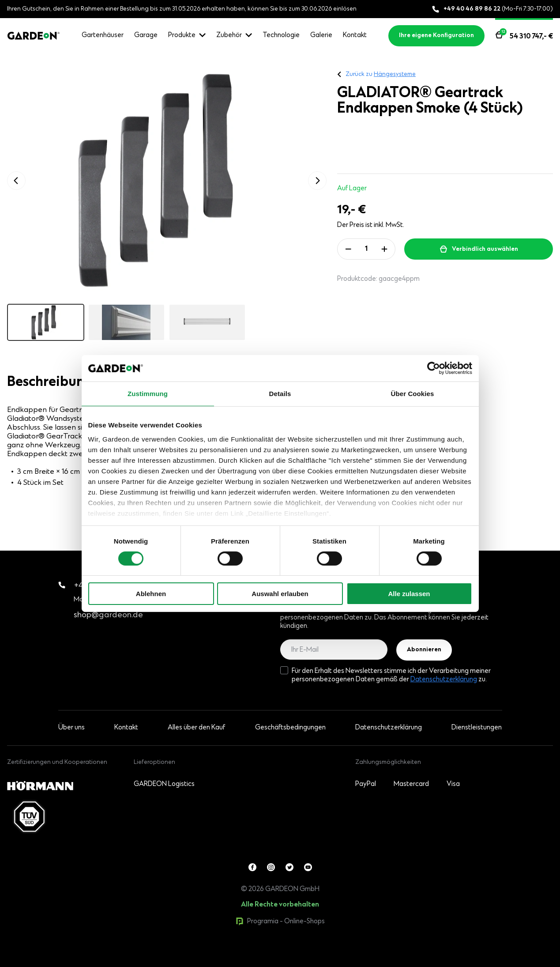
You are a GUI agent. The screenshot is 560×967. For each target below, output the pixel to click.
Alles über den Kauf (196, 728)
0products (68, 963)
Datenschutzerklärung (444, 680)
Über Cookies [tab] (413, 394)
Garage (146, 35)
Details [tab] (280, 394)
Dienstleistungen (477, 728)
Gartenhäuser (103, 35)
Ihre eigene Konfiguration (436, 36)
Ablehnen (151, 594)
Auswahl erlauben (280, 594)
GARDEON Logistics (164, 784)
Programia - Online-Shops (280, 922)
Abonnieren (424, 650)
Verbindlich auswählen (485, 249)
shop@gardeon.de (108, 615)
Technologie (281, 35)
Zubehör (229, 35)
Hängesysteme (395, 75)
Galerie (321, 35)
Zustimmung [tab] (148, 394)
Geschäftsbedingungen (290, 728)
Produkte (182, 35)
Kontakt (355, 35)
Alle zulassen (409, 594)
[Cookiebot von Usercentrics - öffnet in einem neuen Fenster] (434, 368)
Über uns (71, 728)
